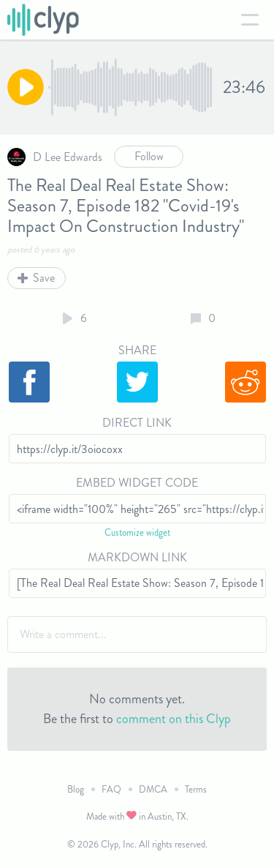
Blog (76, 789)
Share (137, 350)
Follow (149, 156)
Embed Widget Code (137, 483)
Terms (196, 789)
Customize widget (137, 532)
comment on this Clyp (174, 719)
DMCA (153, 789)
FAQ (111, 789)
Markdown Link (137, 557)
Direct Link (137, 423)
